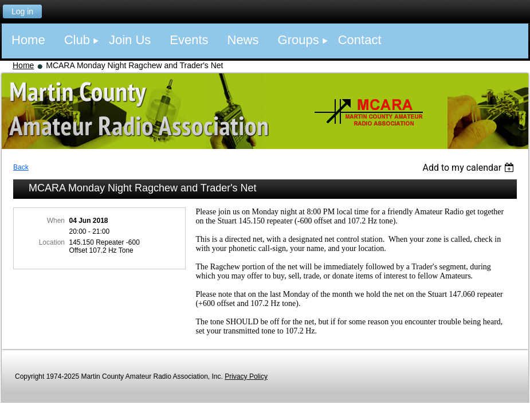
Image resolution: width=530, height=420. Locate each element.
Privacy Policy (246, 376)
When (56, 221)
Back (21, 167)
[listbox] (470, 168)
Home (23, 65)
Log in (22, 11)
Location (52, 242)
